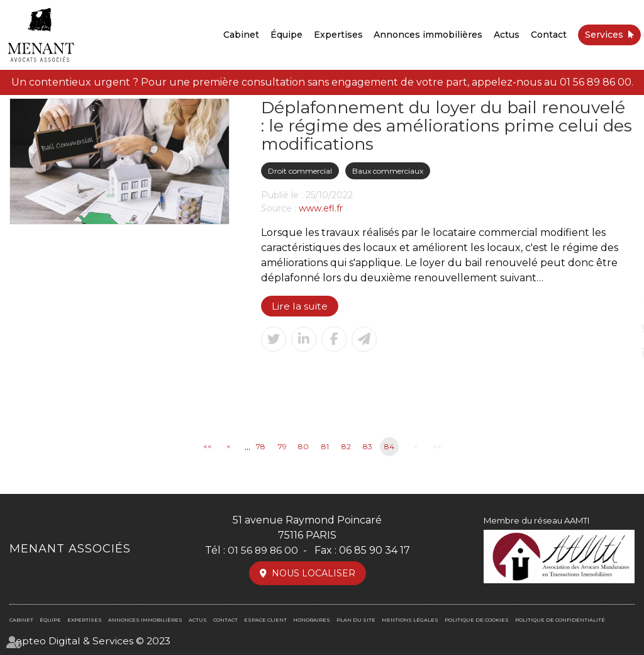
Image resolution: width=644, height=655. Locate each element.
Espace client (265, 620)
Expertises (338, 35)
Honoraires (312, 620)
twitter (619, 328)
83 (368, 447)
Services (604, 35)
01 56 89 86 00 (596, 82)
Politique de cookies (477, 620)
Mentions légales (410, 620)
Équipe (286, 35)
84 (389, 447)
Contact (549, 35)
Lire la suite (300, 306)
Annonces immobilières (428, 35)
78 (261, 447)
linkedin (619, 353)
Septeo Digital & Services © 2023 (91, 641)
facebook (619, 303)
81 (325, 447)
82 (346, 447)
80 (303, 447)
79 (282, 447)
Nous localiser (314, 573)
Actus (507, 35)
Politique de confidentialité (560, 620)
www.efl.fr (321, 208)
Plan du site (356, 620)
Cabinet (241, 35)
